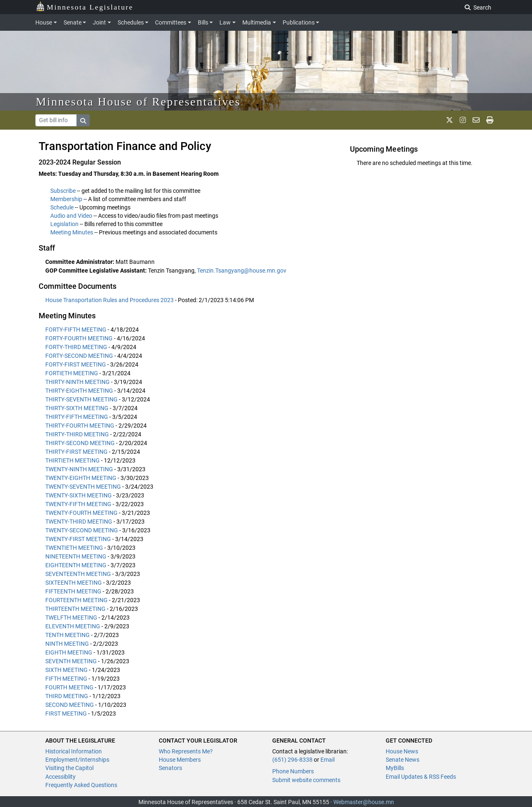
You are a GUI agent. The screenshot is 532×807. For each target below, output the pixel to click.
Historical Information (74, 751)
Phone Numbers (293, 771)
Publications (299, 22)
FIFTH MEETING (66, 679)
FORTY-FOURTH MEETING (79, 338)
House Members (180, 760)
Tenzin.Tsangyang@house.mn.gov (242, 271)
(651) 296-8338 (292, 760)
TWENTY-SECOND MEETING (82, 530)
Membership (66, 199)
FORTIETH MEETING (72, 373)
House (44, 22)
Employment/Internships (77, 760)
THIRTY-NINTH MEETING (78, 382)
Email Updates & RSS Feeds (421, 777)
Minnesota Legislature (85, 6)
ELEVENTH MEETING (73, 626)
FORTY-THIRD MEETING (76, 347)
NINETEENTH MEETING (76, 556)
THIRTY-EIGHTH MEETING (79, 391)
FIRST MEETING (66, 714)
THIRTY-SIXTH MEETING (77, 408)
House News (402, 751)
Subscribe (63, 191)
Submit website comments (306, 780)
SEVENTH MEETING (71, 661)
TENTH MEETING (68, 635)
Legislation (64, 224)
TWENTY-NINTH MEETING (79, 469)
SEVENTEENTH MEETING (78, 574)
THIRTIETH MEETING (73, 460)
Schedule (62, 207)
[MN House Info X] (449, 120)
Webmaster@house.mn (364, 802)
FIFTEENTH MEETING (73, 591)
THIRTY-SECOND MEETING (80, 443)
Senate (73, 22)
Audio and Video (71, 216)
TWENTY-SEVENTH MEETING (83, 487)
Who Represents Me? (186, 751)
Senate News (403, 760)
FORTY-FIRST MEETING (76, 364)
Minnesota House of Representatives (138, 102)
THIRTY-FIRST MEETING (76, 452)
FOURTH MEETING (69, 687)
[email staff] (476, 120)
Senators (170, 768)
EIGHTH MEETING (69, 652)
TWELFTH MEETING (71, 618)
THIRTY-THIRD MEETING (77, 434)
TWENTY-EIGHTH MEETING (81, 478)
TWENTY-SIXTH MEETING (79, 495)
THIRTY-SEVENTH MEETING (81, 399)
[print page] (490, 120)
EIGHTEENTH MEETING (76, 565)
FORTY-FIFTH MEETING (76, 330)
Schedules (131, 22)
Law (225, 22)
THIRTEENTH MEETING (75, 609)
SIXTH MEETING (66, 670)
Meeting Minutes (72, 232)
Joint (99, 22)
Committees (171, 22)
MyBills (395, 768)
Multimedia (257, 22)
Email (328, 760)
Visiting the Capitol (69, 768)
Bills (203, 22)
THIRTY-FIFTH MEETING (77, 417)
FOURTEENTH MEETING (76, 600)
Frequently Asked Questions (81, 785)
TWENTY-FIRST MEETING (78, 539)
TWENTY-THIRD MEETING (79, 522)
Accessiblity (60, 777)
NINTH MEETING (67, 644)
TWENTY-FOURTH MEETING (81, 513)
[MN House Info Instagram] (463, 120)
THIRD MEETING (67, 696)
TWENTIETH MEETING (74, 548)
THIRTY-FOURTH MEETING (80, 426)
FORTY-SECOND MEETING (79, 356)
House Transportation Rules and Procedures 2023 (110, 300)
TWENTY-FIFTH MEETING (78, 504)
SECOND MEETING (70, 705)
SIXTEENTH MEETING (74, 583)
